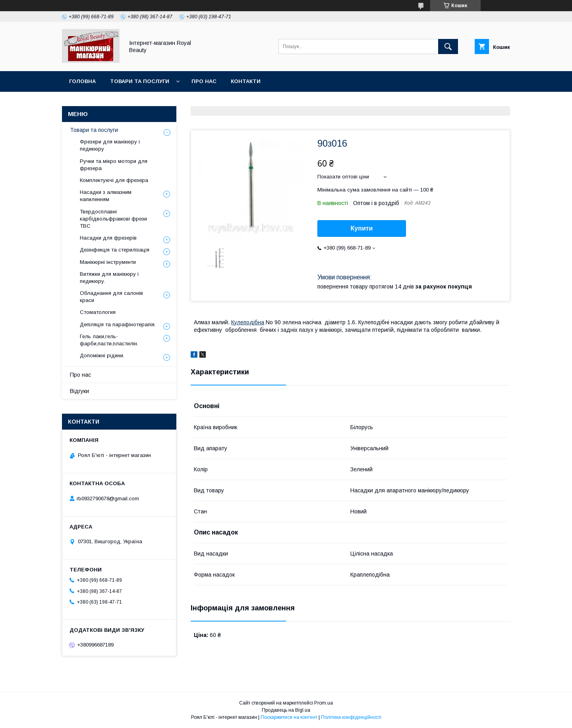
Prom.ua (324, 703)
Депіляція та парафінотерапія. (118, 324)
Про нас (204, 81)
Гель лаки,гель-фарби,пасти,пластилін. (109, 340)
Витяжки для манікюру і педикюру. (109, 278)
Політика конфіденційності (351, 717)
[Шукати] (448, 46)
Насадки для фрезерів (108, 238)
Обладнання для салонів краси (111, 297)
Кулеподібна (248, 322)
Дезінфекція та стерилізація (115, 250)
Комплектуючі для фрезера (114, 180)
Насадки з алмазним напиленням (106, 196)
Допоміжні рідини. (102, 355)
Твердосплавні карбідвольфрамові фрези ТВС (113, 219)
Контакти (246, 81)
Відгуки (79, 391)
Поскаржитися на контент (289, 717)
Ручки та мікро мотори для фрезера (114, 165)
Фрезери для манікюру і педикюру (110, 145)
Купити (362, 228)
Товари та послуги (140, 81)
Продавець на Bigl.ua (286, 710)
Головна (82, 81)
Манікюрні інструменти (108, 262)
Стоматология (98, 312)
